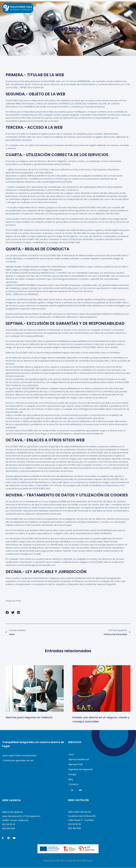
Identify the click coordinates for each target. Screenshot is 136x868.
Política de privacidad (26, 756)
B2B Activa (87, 861)
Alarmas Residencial (79, 760)
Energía (72, 775)
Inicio (71, 755)
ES (80, 790)
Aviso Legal (8, 756)
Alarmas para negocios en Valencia (29, 718)
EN (72, 790)
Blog (71, 779)
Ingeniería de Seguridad (81, 770)
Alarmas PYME (76, 765)
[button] (131, 8)
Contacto (74, 784)
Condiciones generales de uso (18, 761)
